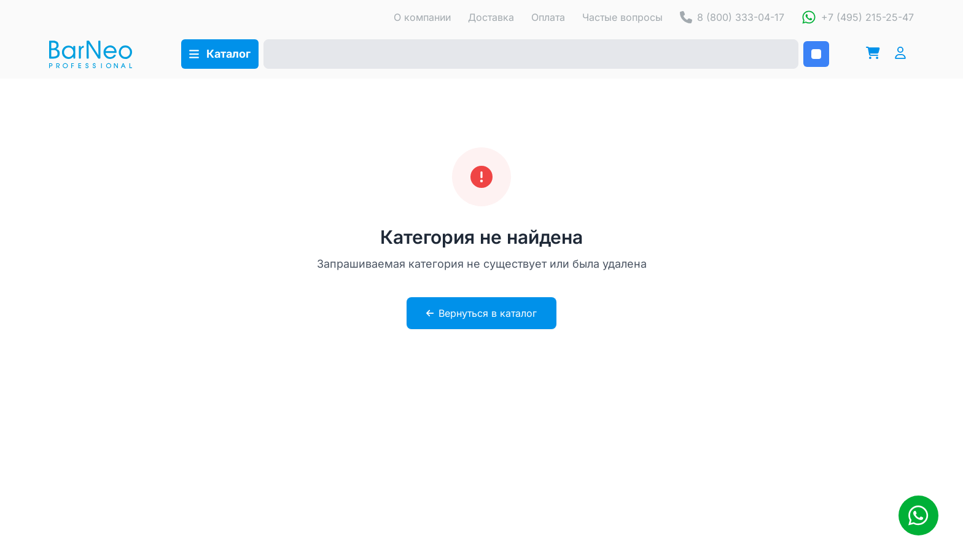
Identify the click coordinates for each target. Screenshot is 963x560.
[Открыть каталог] (220, 54)
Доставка (491, 17)
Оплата (548, 17)
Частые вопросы (622, 17)
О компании (422, 17)
